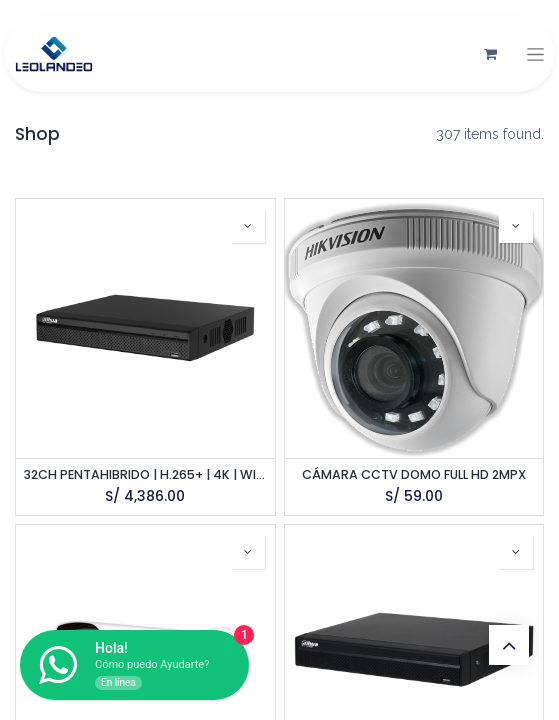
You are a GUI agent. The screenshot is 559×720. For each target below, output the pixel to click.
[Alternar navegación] (535, 54)
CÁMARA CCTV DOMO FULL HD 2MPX (414, 474)
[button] (248, 226)
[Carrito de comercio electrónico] (490, 54)
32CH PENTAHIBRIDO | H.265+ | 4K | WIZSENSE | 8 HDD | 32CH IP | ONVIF (145, 474)
